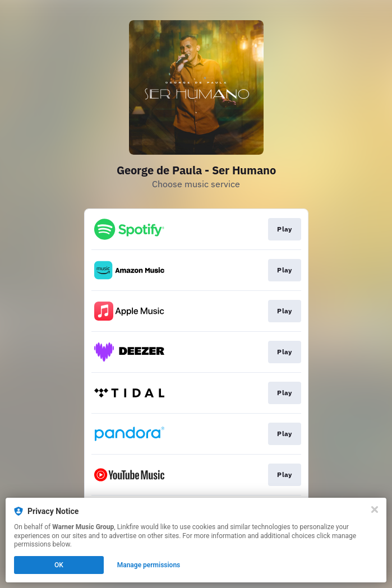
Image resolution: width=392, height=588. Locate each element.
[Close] (375, 510)
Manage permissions (149, 565)
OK (59, 565)
